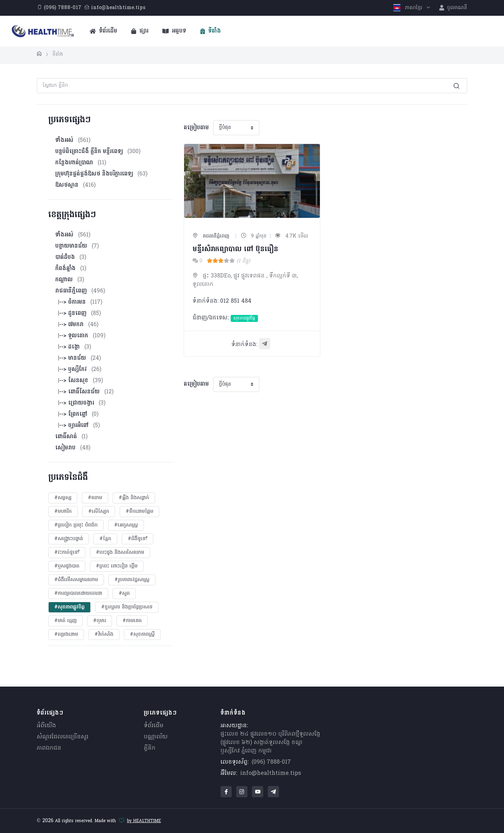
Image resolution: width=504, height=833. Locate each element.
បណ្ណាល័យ (156, 737)
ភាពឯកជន (49, 748)
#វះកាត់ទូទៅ (67, 553)
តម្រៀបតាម (196, 128)
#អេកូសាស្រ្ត (126, 525)
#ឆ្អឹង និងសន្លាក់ (134, 498)
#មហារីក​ (63, 512)
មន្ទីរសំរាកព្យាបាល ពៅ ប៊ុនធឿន (235, 249)
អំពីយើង (46, 726)
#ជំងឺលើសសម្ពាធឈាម (76, 580)
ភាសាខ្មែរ (409, 8)
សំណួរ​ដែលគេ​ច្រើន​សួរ (63, 737)
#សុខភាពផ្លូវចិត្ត (69, 607)
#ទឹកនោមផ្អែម (139, 512)
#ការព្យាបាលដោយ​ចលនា (78, 594)
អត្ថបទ (174, 31)
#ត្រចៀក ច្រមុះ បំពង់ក (76, 525)
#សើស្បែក (99, 512)
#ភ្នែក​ (105, 539)
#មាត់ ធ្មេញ (65, 621)
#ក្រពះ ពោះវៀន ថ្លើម (117, 566)
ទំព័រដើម (103, 31)
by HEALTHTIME (144, 821)
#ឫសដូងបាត (67, 566)
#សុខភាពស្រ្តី (142, 635)
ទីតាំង (211, 31)
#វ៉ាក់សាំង (104, 635)
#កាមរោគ (132, 621)
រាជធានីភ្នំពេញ (211, 236)
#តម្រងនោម (66, 635)
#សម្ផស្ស (63, 498)
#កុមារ (100, 621)
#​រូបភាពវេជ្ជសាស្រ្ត (132, 580)
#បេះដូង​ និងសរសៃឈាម (120, 553)
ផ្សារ (140, 31)
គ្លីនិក (150, 748)
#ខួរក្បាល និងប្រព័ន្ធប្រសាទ (127, 607)
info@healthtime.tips (271, 773)
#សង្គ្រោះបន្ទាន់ (69, 539)
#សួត (124, 594)
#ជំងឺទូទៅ (138, 539)
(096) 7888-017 (271, 762)
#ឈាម (95, 498)
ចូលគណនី (453, 8)
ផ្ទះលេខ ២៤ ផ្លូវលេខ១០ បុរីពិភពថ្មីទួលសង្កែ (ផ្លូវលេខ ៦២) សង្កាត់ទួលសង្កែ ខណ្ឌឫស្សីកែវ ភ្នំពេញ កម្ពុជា (270, 743)
